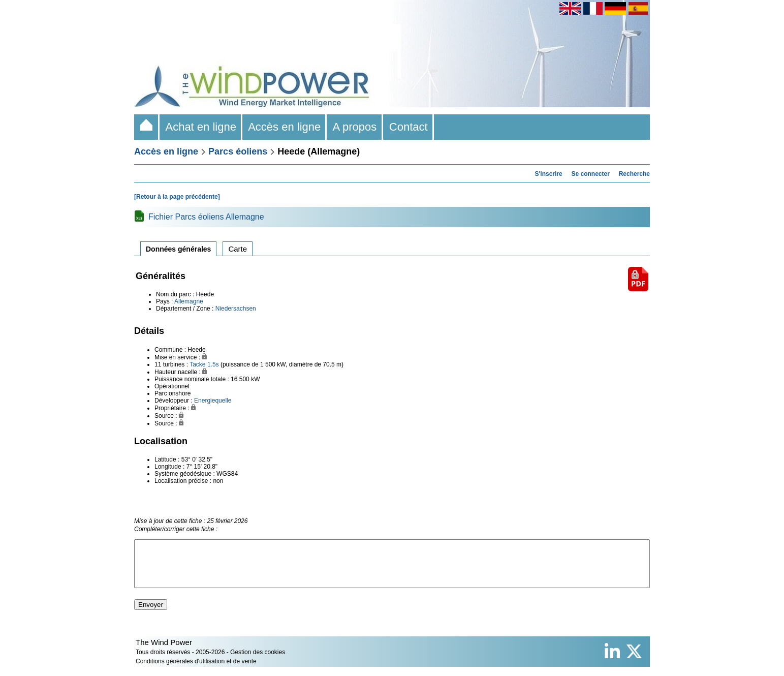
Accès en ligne (285, 127)
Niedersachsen (236, 309)
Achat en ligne (201, 127)
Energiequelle (213, 401)
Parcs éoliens (238, 151)
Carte (238, 249)
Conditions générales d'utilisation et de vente (196, 670)
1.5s (213, 364)
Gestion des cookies (258, 661)
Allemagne (189, 301)
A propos (355, 127)
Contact (409, 127)
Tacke (197, 364)
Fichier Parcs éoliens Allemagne (206, 217)
